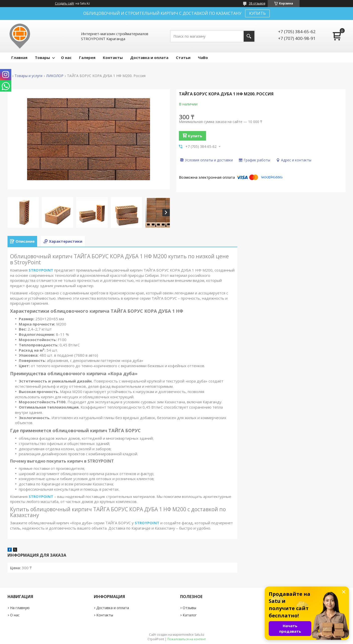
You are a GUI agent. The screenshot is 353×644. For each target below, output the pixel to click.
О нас (66, 57)
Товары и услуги (28, 76)
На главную (20, 608)
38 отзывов (257, 3)
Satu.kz (199, 635)
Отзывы (189, 608)
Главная (19, 57)
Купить (195, 136)
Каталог (190, 615)
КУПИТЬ (257, 13)
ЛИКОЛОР (55, 76)
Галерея (87, 57)
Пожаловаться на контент (187, 639)
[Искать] (249, 36)
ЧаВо (203, 57)
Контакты (113, 57)
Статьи (183, 57)
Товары (42, 57)
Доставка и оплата (149, 57)
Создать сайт (65, 4)
